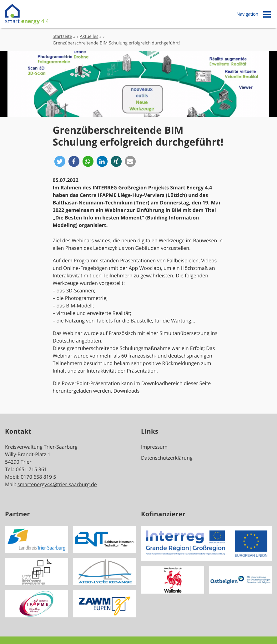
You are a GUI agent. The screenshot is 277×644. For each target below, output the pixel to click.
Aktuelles (89, 36)
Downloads (126, 391)
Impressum (154, 447)
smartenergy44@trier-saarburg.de (57, 484)
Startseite (63, 36)
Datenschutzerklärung (167, 458)
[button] (60, 161)
